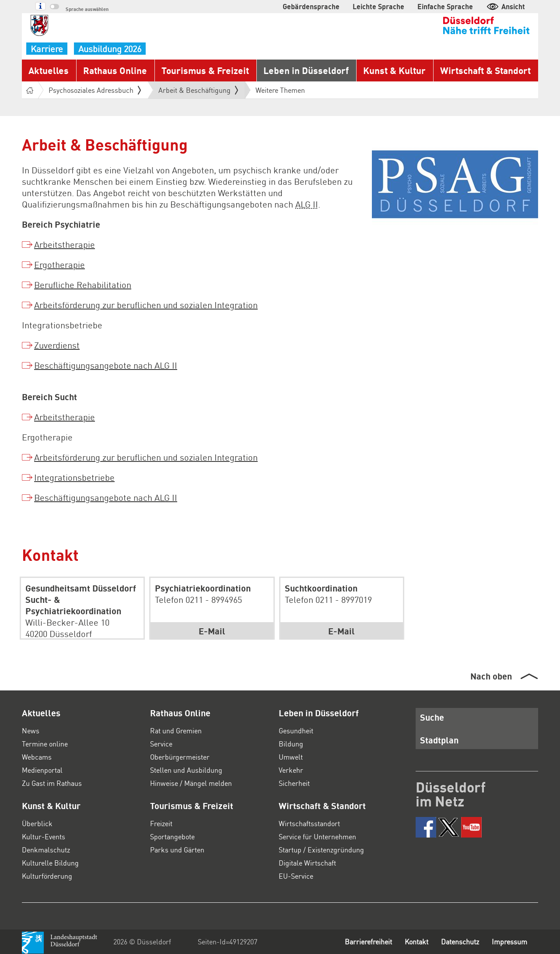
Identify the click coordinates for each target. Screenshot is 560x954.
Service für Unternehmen (317, 836)
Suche (432, 717)
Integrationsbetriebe (74, 477)
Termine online (45, 744)
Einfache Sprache (445, 6)
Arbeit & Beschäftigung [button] (198, 90)
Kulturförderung (47, 876)
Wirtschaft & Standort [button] (485, 70)
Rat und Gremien (176, 730)
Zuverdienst (57, 345)
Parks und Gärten (177, 850)
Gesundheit (296, 730)
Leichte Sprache (378, 6)
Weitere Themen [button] (280, 90)
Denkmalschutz (46, 850)
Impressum (509, 942)
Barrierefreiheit (368, 942)
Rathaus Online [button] (115, 70)
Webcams (37, 757)
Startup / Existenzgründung (321, 850)
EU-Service (296, 876)
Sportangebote (172, 836)
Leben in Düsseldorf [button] (306, 70)
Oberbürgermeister (180, 757)
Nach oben (491, 676)
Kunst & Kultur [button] (394, 70)
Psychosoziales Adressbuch (95, 90)
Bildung (291, 744)
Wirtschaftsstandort (309, 823)
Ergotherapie (59, 264)
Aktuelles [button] (49, 70)
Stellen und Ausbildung (186, 770)
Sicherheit (294, 783)
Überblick (37, 823)
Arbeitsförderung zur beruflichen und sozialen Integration (146, 305)
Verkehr (291, 770)
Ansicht (506, 6)
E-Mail (212, 631)
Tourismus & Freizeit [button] (205, 70)
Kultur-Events (44, 836)
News (31, 730)
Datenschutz (460, 942)
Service (161, 744)
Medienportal (42, 770)
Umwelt (291, 757)
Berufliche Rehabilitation (83, 285)
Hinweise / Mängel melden (191, 783)
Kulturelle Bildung (50, 863)
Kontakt (416, 942)
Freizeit (161, 823)
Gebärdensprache (311, 6)
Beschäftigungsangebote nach (106, 365)
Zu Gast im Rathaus (52, 783)
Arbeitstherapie (65, 244)
